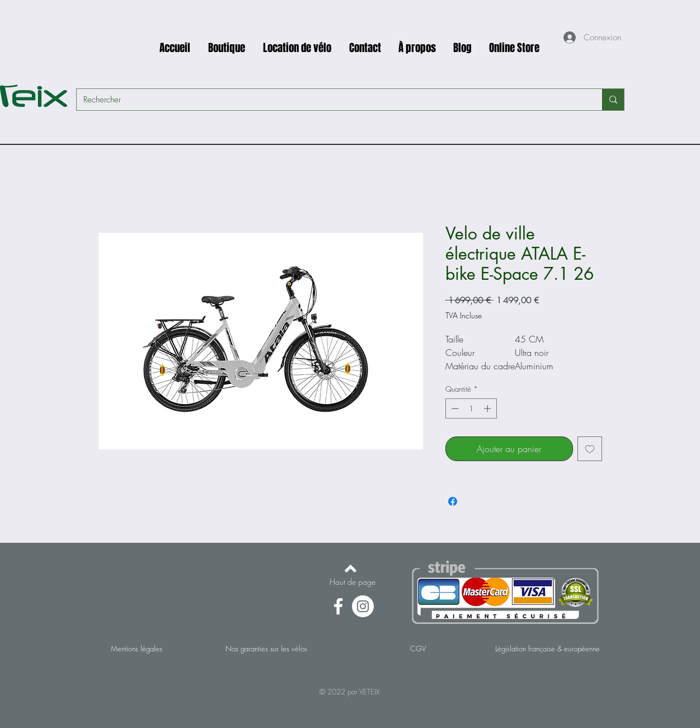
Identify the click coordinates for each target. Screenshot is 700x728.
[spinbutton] (471, 408)
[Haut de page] (353, 582)
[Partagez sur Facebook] (453, 501)
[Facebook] (338, 606)
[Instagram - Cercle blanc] (363, 606)
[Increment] (488, 408)
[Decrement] (454, 408)
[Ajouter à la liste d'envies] (590, 449)
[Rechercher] (331, 100)
